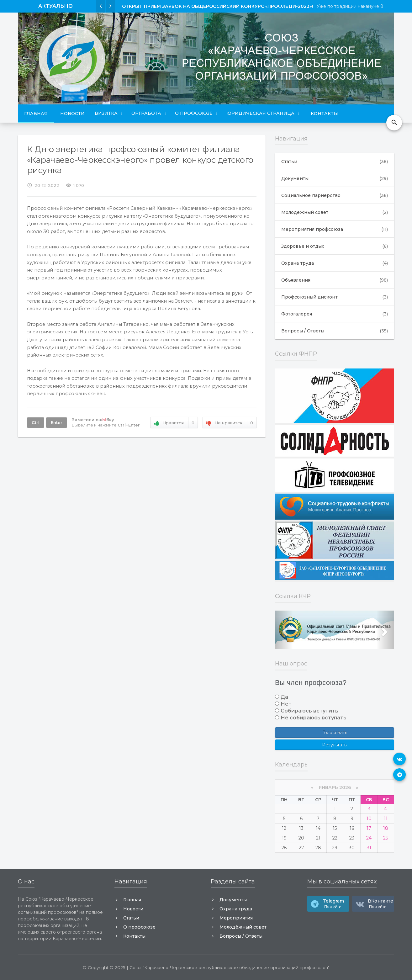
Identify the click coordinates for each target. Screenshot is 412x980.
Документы (335, 178)
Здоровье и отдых (335, 246)
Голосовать (335, 733)
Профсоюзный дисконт (335, 297)
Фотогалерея (335, 314)
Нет (286, 704)
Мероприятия (236, 918)
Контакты (324, 114)
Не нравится (229, 423)
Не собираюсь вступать (314, 718)
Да (284, 697)
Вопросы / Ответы (335, 331)
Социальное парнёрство (335, 195)
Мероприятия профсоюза (335, 229)
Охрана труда (335, 263)
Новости (72, 114)
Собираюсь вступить (309, 711)
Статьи (335, 162)
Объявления (335, 280)
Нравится (174, 423)
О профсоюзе (139, 927)
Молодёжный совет (335, 212)
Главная (36, 114)
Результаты (335, 745)
